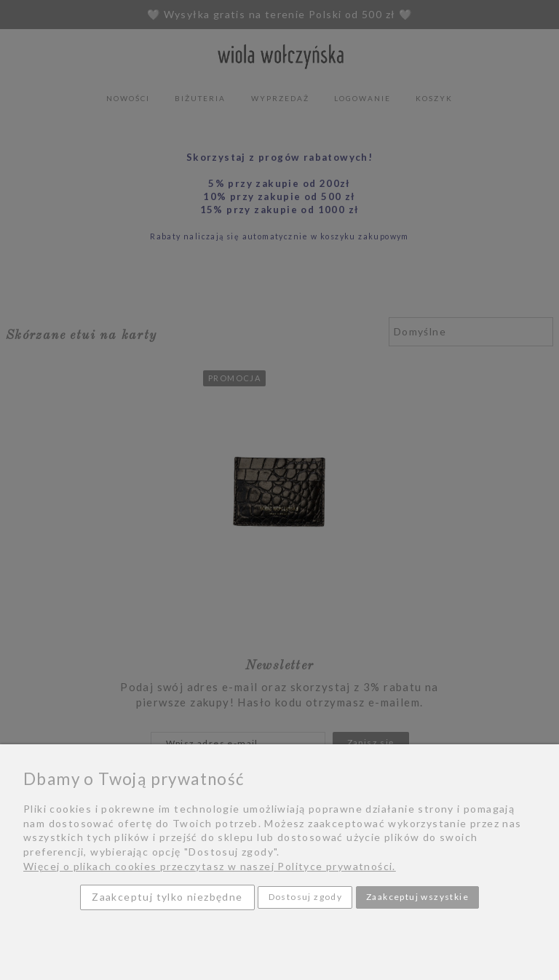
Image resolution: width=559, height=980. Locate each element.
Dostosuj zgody (306, 897)
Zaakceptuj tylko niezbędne (167, 897)
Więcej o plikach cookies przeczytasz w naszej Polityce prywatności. (210, 866)
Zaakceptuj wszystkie (417, 897)
